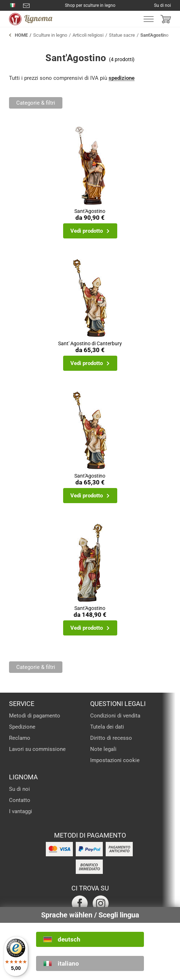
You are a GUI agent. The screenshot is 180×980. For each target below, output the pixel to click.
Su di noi (163, 5)
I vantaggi (21, 811)
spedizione (122, 78)
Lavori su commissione (37, 749)
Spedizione (22, 727)
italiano (68, 963)
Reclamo (20, 738)
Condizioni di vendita (115, 716)
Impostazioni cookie (115, 760)
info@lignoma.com (26, 5)
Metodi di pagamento (35, 716)
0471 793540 (13, 5)
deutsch (69, 939)
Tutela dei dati (107, 727)
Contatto (20, 800)
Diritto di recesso (111, 738)
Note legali (103, 749)
